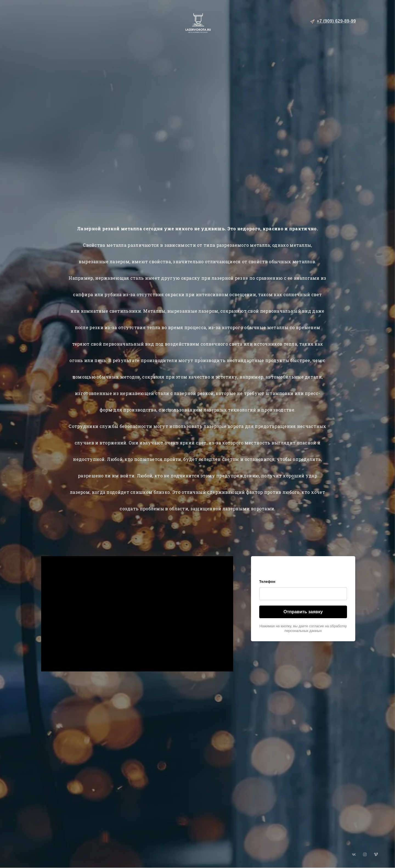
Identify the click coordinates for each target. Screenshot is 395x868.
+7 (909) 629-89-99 (336, 21)
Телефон (267, 582)
